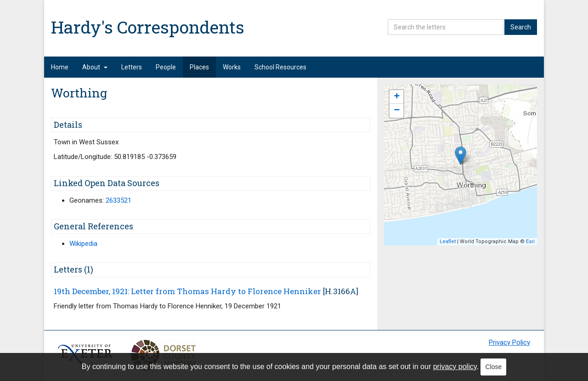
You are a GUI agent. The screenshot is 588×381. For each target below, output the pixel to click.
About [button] (95, 67)
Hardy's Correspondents (148, 27)
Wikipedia (83, 244)
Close (493, 367)
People (166, 67)
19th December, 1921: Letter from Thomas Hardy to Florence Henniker (187, 291)
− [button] (397, 111)
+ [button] (397, 97)
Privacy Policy (509, 342)
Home (60, 67)
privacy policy (455, 367)
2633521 (119, 200)
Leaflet (448, 242)
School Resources (280, 67)
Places (199, 67)
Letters (132, 67)
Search (521, 27)
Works (232, 67)
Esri (530, 242)
